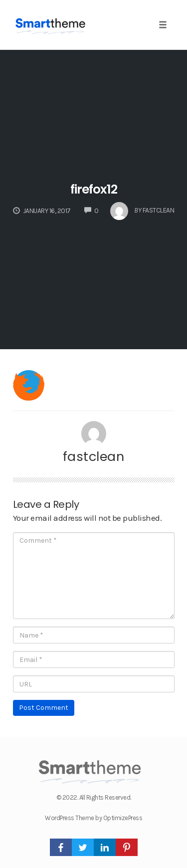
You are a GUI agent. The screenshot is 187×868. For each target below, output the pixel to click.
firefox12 (94, 189)
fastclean (94, 456)
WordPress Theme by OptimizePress (93, 818)
